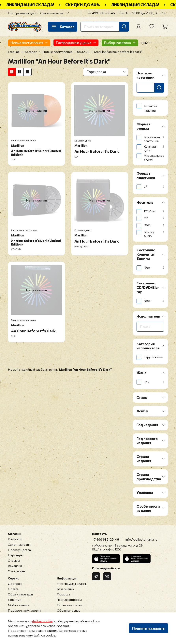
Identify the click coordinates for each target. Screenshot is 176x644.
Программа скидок (22, 13)
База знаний (66, 589)
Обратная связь (68, 610)
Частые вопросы (69, 599)
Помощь (64, 594)
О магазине (16, 571)
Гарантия (15, 599)
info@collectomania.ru (141, 539)
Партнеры (16, 555)
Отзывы (14, 560)
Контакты (15, 539)
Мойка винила (18, 605)
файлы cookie (42, 621)
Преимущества (19, 550)
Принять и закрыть (148, 628)
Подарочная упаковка (24, 610)
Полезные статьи (70, 605)
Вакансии (15, 566)
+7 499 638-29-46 (101, 13)
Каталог (63, 27)
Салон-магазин (52, 13)
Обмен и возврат (21, 594)
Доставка (15, 584)
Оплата (13, 589)
